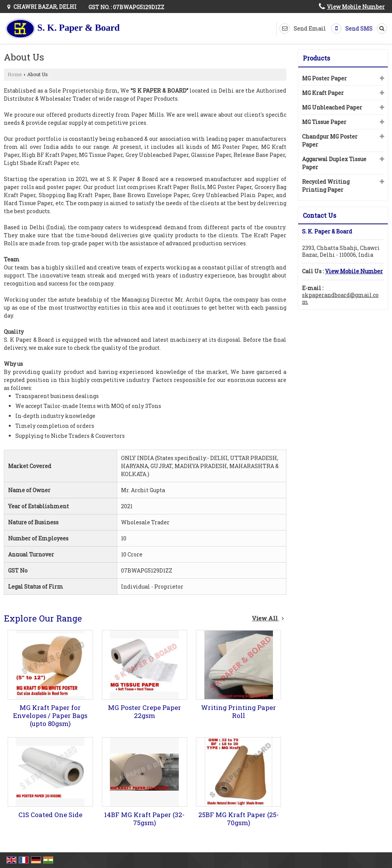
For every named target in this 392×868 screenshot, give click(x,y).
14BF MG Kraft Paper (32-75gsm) (144, 819)
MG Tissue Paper (324, 122)
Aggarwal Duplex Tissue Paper (334, 163)
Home (15, 74)
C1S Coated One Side (50, 815)
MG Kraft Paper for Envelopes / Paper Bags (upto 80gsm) (50, 715)
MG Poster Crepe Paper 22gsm (145, 711)
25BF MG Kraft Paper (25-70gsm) (238, 819)
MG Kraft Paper (323, 93)
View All (268, 618)
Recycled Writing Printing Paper (326, 186)
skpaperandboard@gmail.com (340, 298)
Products (316, 58)
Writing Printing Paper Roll (238, 711)
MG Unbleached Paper (332, 107)
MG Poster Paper (324, 78)
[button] (356, 7)
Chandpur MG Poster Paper (330, 140)
